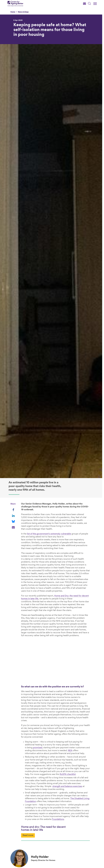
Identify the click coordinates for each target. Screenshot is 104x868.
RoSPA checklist (37, 762)
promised (82, 732)
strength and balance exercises (52, 774)
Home (13, 12)
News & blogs (23, 12)
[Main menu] (95, 4)
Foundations (39, 807)
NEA (63, 738)
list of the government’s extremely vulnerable (49, 531)
